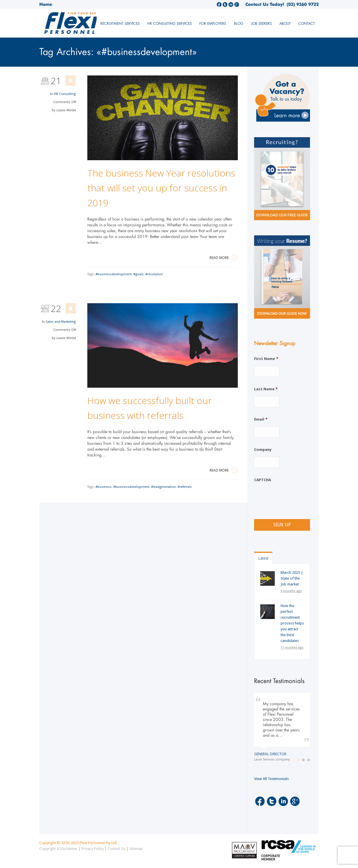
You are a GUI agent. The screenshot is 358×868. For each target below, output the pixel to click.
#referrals (185, 487)
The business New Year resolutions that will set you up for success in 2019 (161, 188)
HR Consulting (65, 94)
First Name (266, 359)
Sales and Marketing (61, 322)
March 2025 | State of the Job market (292, 578)
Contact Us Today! (265, 4)
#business (103, 487)
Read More (224, 258)
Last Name (266, 389)
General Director (270, 754)
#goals (138, 274)
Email (261, 419)
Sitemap (136, 849)
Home (46, 4)
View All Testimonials (271, 779)
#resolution (154, 274)
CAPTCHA (263, 480)
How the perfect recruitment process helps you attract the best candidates (292, 623)
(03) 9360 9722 (301, 4)
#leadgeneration (163, 487)
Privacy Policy (93, 849)
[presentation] (298, 498)
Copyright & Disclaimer (59, 849)
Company (263, 450)
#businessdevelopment (114, 274)
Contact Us (116, 849)
